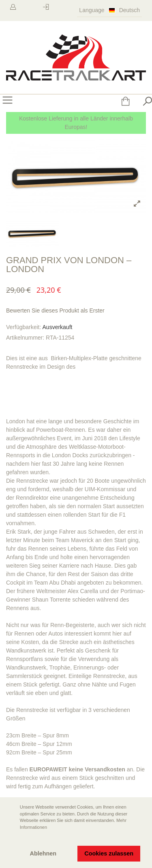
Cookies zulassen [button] (109, 853)
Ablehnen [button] (43, 853)
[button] (13, 838)
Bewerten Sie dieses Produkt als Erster (55, 310)
